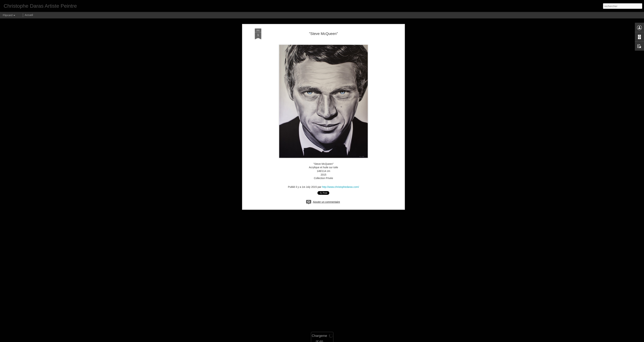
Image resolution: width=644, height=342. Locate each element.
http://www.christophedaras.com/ (340, 187)
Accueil (29, 15)
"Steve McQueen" (323, 34)
